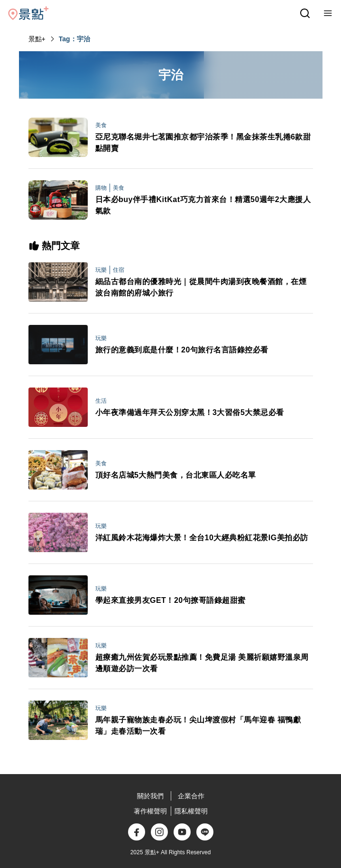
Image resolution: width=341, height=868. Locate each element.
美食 (101, 125)
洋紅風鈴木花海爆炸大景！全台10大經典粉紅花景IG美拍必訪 (202, 538)
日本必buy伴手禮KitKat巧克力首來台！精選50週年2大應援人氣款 (203, 205)
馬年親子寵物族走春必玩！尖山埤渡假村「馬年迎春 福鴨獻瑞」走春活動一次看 (198, 725)
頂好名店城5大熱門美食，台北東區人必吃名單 (176, 475)
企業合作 (191, 796)
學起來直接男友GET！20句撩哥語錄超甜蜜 (170, 600)
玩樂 (101, 270)
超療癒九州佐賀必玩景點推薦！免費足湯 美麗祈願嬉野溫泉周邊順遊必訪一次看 (202, 663)
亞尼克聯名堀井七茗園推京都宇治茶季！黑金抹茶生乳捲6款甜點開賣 (203, 143)
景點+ (37, 39)
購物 (101, 188)
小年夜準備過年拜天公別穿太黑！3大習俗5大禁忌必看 (190, 412)
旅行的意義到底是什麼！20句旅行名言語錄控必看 (182, 350)
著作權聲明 (150, 811)
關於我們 (150, 796)
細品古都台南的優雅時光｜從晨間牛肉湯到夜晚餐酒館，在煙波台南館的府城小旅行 (201, 287)
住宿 (119, 270)
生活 (101, 401)
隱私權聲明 (191, 811)
